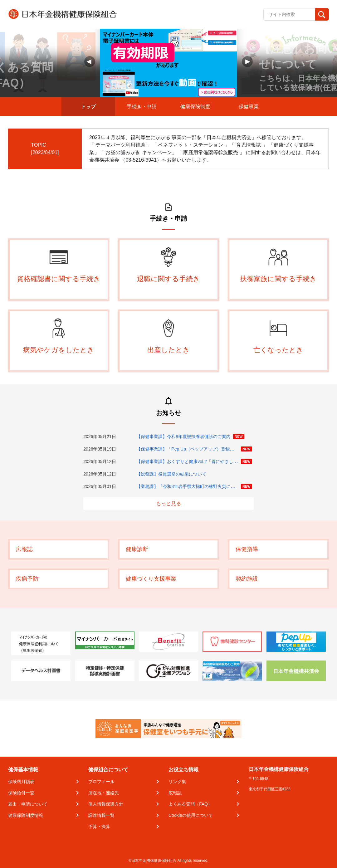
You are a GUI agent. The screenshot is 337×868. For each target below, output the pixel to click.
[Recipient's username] (289, 14)
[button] (247, 62)
